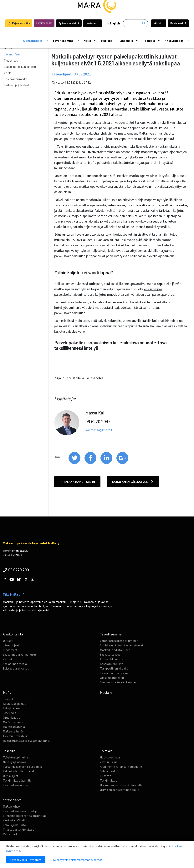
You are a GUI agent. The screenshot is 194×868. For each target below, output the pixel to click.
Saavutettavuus (110, 655)
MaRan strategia (14, 727)
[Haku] (135, 23)
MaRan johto (11, 806)
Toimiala (152, 41)
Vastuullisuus (109, 762)
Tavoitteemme (66, 41)
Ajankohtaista (35, 41)
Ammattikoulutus (112, 659)
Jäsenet (8, 699)
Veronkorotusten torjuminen (119, 641)
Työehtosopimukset (16, 757)
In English (113, 23)
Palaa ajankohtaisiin (78, 482)
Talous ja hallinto (14, 825)
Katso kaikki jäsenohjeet (133, 482)
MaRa (90, 41)
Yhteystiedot (177, 41)
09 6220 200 (16, 570)
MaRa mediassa (13, 722)
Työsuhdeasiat (69, 23)
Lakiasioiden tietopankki (19, 771)
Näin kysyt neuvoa (15, 762)
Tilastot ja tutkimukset (18, 829)
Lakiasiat (93, 23)
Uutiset (8, 641)
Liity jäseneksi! (44, 23)
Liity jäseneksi (12, 708)
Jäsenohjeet (12, 54)
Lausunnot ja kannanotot (20, 67)
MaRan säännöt (13, 731)
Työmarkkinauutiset (16, 785)
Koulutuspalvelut (14, 704)
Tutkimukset (108, 780)
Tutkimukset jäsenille (17, 780)
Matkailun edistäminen (115, 650)
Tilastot (105, 776)
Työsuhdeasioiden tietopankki (23, 767)
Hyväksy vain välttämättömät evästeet (77, 860)
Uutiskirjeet (11, 776)
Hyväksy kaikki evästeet (26, 860)
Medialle (107, 41)
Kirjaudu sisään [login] (19, 23)
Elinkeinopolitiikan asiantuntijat (25, 816)
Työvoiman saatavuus (114, 673)
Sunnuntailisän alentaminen (119, 682)
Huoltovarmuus (110, 757)
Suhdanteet (108, 771)
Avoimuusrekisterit (15, 736)
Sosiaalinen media (15, 79)
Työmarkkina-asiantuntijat (21, 811)
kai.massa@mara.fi (99, 430)
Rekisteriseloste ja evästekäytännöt (27, 741)
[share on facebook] (91, 463)
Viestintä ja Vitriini (15, 820)
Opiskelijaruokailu (112, 678)
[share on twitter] (75, 463)
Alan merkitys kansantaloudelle (121, 767)
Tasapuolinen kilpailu (114, 668)
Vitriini (159, 23)
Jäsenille (129, 41)
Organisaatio (12, 717)
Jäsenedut (10, 713)
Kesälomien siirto (112, 664)
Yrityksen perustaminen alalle (120, 790)
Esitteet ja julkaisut (16, 85)
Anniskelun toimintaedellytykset (122, 645)
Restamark (178, 23)
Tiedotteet (11, 60)
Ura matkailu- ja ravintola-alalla (121, 785)
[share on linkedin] (107, 463)
